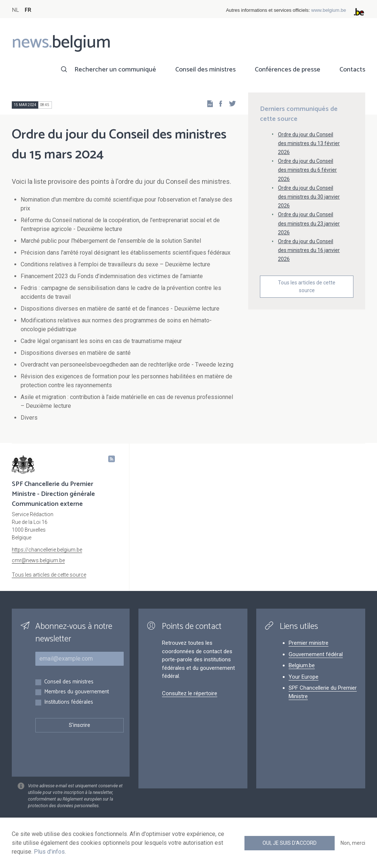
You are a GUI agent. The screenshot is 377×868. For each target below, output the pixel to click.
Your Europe (304, 677)
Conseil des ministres (205, 70)
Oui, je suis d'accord (290, 843)
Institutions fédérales (69, 702)
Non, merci (353, 843)
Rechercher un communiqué (115, 70)
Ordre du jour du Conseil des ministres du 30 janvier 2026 (309, 197)
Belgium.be (302, 665)
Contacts (352, 70)
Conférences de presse (288, 70)
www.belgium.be (329, 10)
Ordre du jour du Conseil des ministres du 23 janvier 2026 (309, 223)
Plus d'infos (49, 852)
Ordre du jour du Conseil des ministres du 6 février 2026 (307, 170)
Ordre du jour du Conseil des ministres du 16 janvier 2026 (309, 250)
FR (28, 10)
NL (15, 10)
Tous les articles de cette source (307, 286)
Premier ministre (309, 643)
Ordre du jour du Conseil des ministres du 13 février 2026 (309, 143)
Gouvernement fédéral (316, 654)
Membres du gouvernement (77, 692)
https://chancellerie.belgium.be (47, 550)
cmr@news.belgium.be (38, 560)
